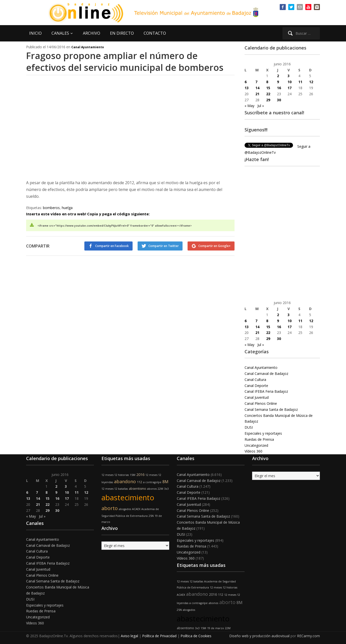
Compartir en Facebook (112, 246)
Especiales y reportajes (263, 433)
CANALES (60, 33)
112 (139, 482)
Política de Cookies (196, 636)
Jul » (261, 106)
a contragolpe (152, 482)
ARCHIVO (92, 33)
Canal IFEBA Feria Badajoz (266, 391)
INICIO (35, 33)
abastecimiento (128, 498)
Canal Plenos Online (261, 403)
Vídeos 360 (253, 451)
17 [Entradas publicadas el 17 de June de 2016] (290, 88)
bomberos (51, 208)
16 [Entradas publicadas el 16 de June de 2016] (279, 88)
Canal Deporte (256, 386)
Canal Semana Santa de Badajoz (271, 409)
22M (160, 489)
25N (151, 516)
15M (133, 475)
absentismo (137, 489)
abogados (125, 509)
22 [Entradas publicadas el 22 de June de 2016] (268, 94)
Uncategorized (256, 445)
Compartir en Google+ (215, 246)
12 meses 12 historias (115, 475)
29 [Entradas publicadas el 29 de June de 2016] (268, 100)
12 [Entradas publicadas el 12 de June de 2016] (311, 82)
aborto (110, 508)
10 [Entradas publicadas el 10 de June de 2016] (290, 82)
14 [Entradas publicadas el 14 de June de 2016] (257, 88)
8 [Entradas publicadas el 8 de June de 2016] (267, 82)
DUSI (249, 427)
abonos (152, 489)
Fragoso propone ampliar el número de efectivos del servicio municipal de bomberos (125, 62)
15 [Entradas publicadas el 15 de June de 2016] (268, 88)
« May (249, 106)
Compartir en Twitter (164, 246)
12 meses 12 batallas (115, 489)
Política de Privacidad (159, 636)
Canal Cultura (255, 380)
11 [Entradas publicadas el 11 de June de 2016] (300, 82)
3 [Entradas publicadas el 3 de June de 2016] (289, 76)
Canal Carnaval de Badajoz (266, 374)
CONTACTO (155, 33)
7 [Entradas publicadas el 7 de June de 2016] (256, 82)
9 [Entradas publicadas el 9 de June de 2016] (278, 82)
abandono (125, 481)
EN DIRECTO (122, 33)
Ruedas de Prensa (259, 439)
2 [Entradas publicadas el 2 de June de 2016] (278, 76)
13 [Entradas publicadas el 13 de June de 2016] (247, 88)
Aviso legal (129, 636)
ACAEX (136, 509)
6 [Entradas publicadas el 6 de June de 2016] (246, 82)
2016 (140, 475)
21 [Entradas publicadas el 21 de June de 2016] (257, 94)
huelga (67, 208)
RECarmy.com (308, 636)
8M (165, 482)
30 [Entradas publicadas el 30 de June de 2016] (279, 100)
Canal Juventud (257, 397)
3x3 (166, 489)
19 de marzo (216, 628)
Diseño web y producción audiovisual (259, 636)
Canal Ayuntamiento (88, 47)
